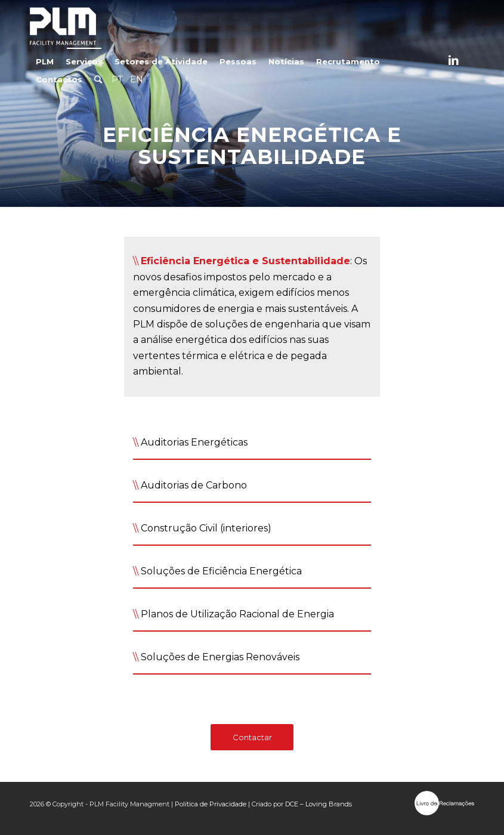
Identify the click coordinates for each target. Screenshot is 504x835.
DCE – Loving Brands (319, 804)
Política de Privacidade (211, 804)
